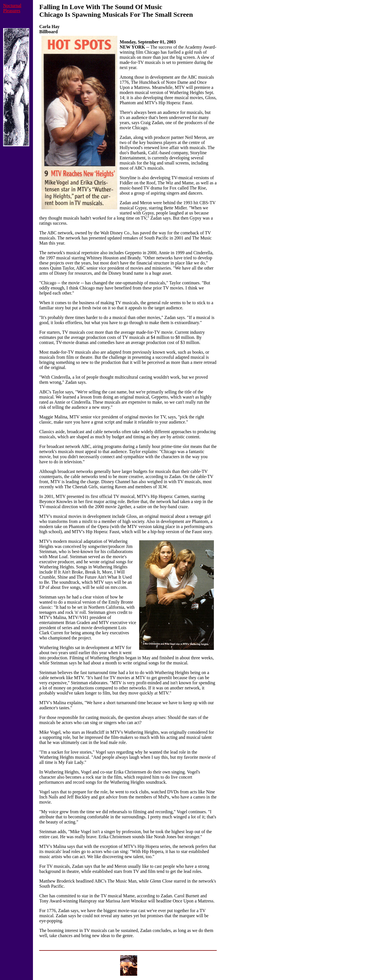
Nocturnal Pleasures (12, 8)
